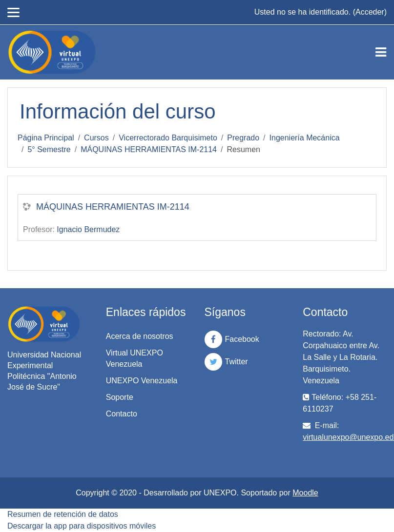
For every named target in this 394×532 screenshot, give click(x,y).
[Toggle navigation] (381, 52)
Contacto (122, 414)
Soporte (120, 397)
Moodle (305, 493)
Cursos (96, 138)
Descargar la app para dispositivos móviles (82, 526)
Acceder (370, 12)
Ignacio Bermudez (88, 229)
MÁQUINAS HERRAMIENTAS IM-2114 (149, 149)
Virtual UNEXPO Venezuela (135, 358)
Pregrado (243, 138)
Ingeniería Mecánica (305, 138)
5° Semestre (49, 149)
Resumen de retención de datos (63, 514)
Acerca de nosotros (140, 336)
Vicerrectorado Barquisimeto (168, 138)
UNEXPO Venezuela (142, 381)
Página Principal (46, 138)
